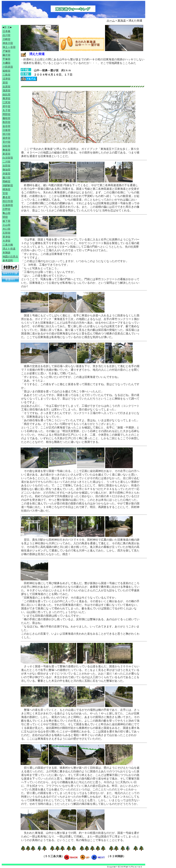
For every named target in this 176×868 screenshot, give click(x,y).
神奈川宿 (8, 43)
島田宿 (6, 122)
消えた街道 (9, 249)
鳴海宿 (6, 189)
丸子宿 (6, 110)
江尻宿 (6, 102)
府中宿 (6, 106)
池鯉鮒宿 (8, 185)
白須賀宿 (8, 158)
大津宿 (6, 241)
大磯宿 (6, 63)
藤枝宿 (6, 118)
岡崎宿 (6, 181)
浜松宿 (6, 146)
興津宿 (6, 98)
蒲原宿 (6, 91)
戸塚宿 (6, 51)
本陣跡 (6, 253)
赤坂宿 (6, 174)
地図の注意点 (10, 257)
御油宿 (6, 170)
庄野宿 (6, 209)
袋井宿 (6, 138)
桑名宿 (6, 197)
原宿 (5, 83)
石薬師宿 (8, 205)
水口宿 (6, 229)
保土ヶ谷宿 (9, 47)
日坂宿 (6, 130)
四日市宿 (8, 201)
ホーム (111, 21)
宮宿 (5, 193)
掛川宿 (6, 134)
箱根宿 (6, 71)
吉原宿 (6, 87)
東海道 (122, 21)
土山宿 (6, 225)
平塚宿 (6, 59)
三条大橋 (8, 245)
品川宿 (6, 35)
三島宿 (6, 75)
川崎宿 (6, 39)
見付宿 (6, 142)
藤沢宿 (6, 55)
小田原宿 (8, 67)
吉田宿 (6, 166)
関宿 (5, 217)
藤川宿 (6, 178)
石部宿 (6, 233)
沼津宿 (6, 79)
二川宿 (6, 162)
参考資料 (8, 261)
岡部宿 (6, 114)
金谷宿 (6, 126)
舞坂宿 (6, 150)
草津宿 (6, 237)
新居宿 (6, 154)
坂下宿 (6, 221)
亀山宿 (6, 213)
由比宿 (6, 95)
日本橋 (6, 31)
